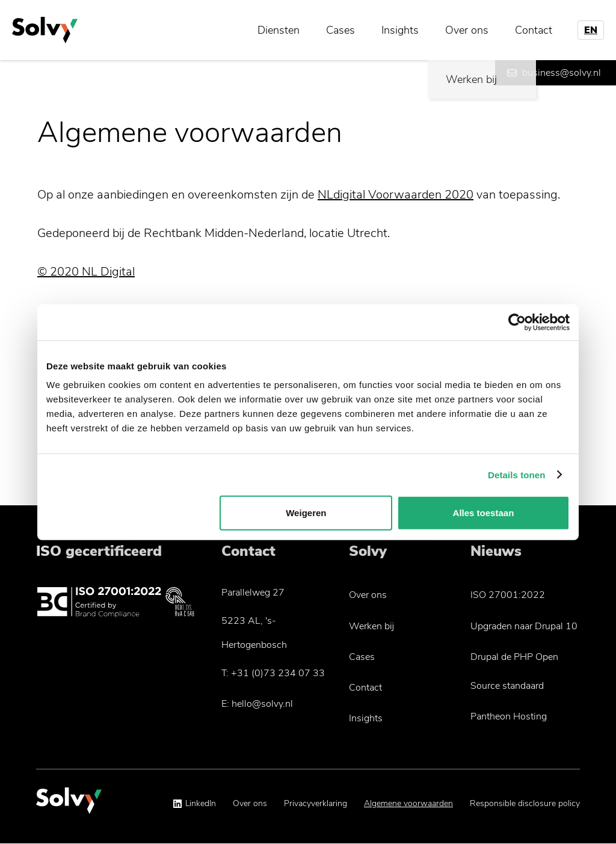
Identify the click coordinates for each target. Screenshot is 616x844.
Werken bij (371, 626)
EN (591, 30)
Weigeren (306, 513)
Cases (340, 30)
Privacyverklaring (316, 803)
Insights (400, 30)
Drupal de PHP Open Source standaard (514, 671)
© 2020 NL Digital (86, 272)
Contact (534, 30)
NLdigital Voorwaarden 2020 (396, 195)
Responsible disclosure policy (525, 803)
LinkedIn (201, 803)
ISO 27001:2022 (508, 595)
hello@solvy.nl (262, 704)
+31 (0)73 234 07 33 (278, 673)
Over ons (467, 30)
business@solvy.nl (562, 73)
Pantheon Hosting (509, 716)
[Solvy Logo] (69, 806)
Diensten (279, 30)
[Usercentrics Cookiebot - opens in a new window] (517, 322)
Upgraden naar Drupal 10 (524, 626)
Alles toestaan (484, 513)
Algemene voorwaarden (408, 803)
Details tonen (516, 474)
